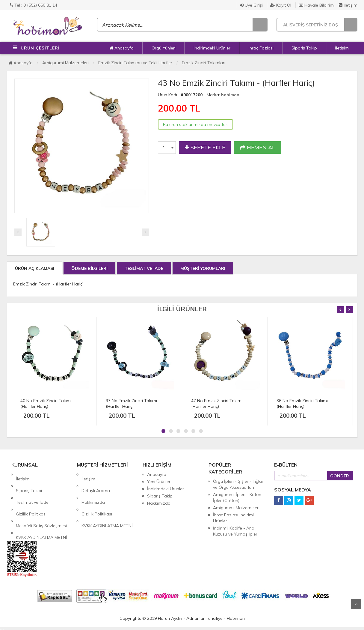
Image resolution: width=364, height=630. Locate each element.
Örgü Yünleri (164, 48)
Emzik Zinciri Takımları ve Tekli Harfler (135, 63)
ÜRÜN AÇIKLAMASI (35, 268)
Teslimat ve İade (32, 489)
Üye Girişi (251, 5)
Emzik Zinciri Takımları (204, 63)
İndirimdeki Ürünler (212, 48)
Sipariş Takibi (29, 482)
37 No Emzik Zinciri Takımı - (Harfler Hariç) (133, 403)
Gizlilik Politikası (31, 496)
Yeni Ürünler (159, 482)
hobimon (230, 95)
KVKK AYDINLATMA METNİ (41, 510)
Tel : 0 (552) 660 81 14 (34, 5)
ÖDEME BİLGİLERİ (89, 268)
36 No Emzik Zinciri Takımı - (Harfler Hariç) (304, 403)
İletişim (348, 5)
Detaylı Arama (96, 482)
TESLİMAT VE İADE (144, 268)
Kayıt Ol (281, 5)
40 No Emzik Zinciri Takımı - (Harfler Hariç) (47, 403)
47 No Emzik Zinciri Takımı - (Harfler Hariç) (218, 403)
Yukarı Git (356, 604)
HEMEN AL (257, 148)
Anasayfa (121, 48)
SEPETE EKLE (205, 148)
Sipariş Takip (304, 48)
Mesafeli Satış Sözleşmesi (41, 503)
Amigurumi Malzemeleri (65, 63)
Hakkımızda (93, 489)
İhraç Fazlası (261, 48)
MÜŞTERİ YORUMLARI (203, 268)
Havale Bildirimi (317, 5)
